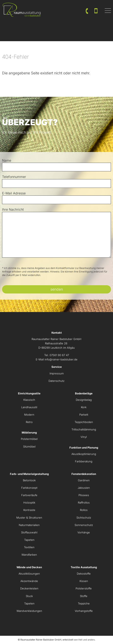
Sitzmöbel (29, 446)
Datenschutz (56, 381)
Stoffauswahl (29, 532)
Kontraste (29, 510)
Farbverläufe (29, 495)
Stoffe (84, 596)
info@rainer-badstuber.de (61, 359)
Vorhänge (84, 532)
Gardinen (84, 480)
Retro (29, 422)
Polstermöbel (29, 439)
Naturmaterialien (29, 525)
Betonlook (29, 480)
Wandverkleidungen (29, 611)
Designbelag (84, 400)
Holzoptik (29, 503)
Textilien (29, 547)
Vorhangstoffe (84, 611)
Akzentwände (29, 581)
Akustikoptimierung (84, 454)
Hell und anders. (87, 640)
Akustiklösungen (29, 574)
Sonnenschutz (84, 525)
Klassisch (29, 400)
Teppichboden (84, 422)
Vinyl (84, 437)
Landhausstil (29, 407)
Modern (29, 415)
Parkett (84, 415)
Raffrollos (84, 503)
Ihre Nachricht (13, 209)
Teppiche (84, 603)
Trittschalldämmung (84, 429)
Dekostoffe (84, 574)
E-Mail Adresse (14, 193)
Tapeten (29, 540)
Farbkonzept (29, 488)
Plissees (84, 495)
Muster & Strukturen (29, 518)
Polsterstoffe (84, 588)
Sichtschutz (84, 518)
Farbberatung (84, 461)
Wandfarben (29, 555)
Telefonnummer (14, 177)
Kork (84, 407)
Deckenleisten (29, 588)
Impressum (57, 373)
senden (57, 289)
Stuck (29, 596)
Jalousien (84, 488)
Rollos (84, 510)
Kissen (84, 581)
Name (7, 160)
